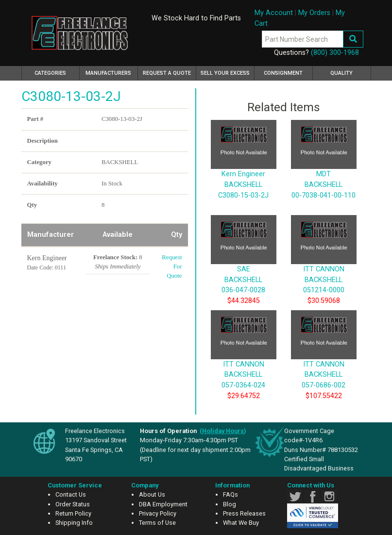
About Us (152, 494)
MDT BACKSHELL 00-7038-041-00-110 (324, 170)
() (223, 431)
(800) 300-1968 (335, 53)
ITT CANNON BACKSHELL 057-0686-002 (324, 360)
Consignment (283, 73)
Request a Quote (167, 73)
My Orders (314, 13)
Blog (230, 504)
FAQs (230, 494)
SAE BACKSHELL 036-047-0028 (244, 265)
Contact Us (71, 494)
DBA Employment (163, 504)
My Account (274, 13)
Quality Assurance (341, 75)
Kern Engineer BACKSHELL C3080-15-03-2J (244, 170)
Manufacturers (108, 73)
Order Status (73, 504)
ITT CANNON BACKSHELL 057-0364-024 (244, 360)
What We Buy (241, 523)
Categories (57, 72)
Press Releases (244, 513)
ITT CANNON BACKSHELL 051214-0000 (324, 265)
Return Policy (73, 513)
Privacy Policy (158, 513)
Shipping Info (74, 523)
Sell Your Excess (225, 73)
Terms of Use (157, 523)
